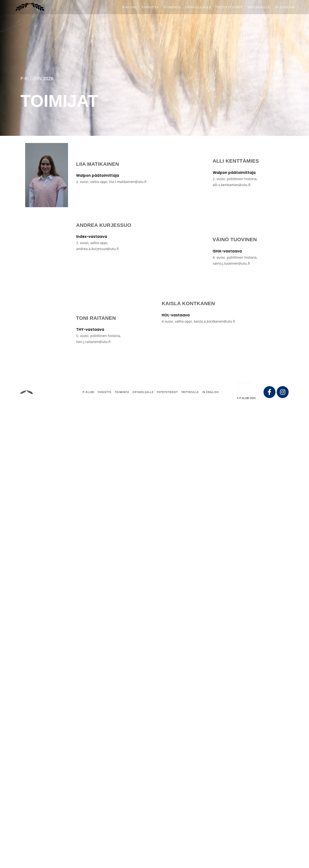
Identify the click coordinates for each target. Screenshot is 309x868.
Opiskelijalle (143, 392)
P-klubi (89, 392)
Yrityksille (190, 392)
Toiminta (122, 392)
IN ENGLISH (210, 392)
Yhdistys (105, 392)
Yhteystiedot (167, 392)
